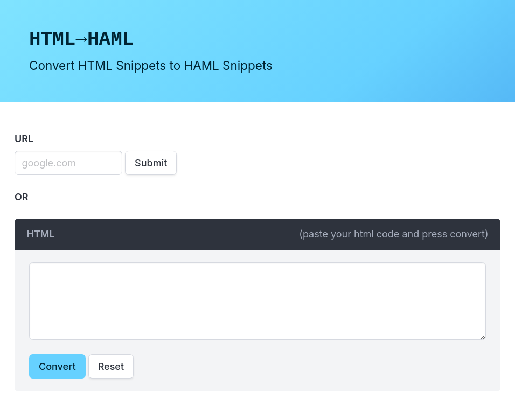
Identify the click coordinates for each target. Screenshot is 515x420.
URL (24, 139)
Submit (151, 163)
